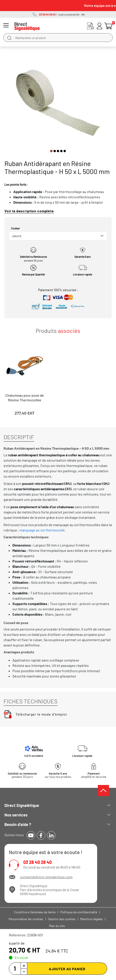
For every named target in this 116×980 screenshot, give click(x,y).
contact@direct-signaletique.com (46, 877)
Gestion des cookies (62, 919)
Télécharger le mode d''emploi (35, 714)
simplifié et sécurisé (94, 775)
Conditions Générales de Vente (35, 912)
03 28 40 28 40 (37, 862)
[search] (9, 38)
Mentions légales (91, 919)
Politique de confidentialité (79, 912)
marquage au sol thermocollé (42, 530)
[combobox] (58, 236)
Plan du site (57, 926)
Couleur (16, 228)
